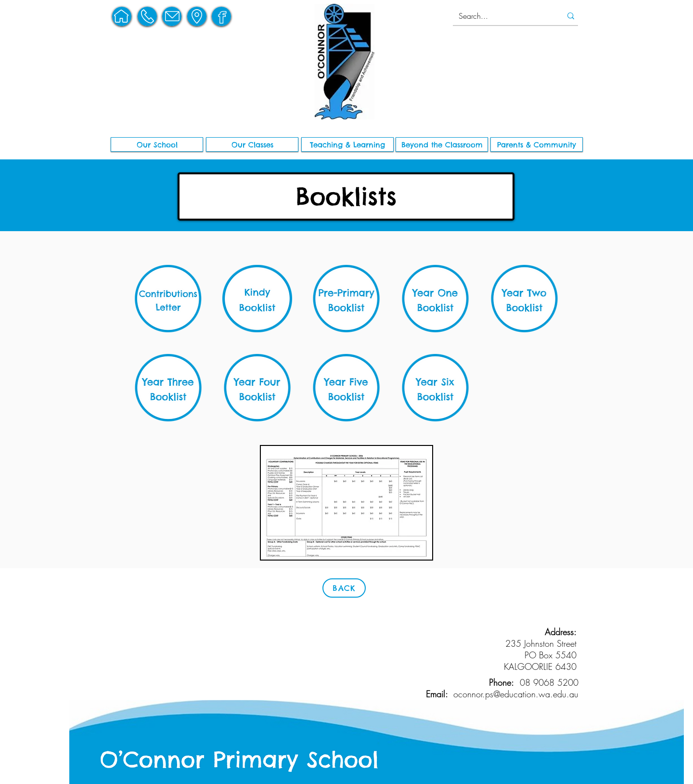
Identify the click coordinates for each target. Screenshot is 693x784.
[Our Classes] (252, 144)
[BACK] (344, 588)
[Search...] (501, 16)
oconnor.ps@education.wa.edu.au (516, 694)
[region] (122, 16)
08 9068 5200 (549, 682)
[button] (157, 144)
